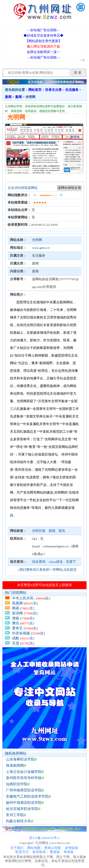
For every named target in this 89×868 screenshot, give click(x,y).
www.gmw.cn (41, 248)
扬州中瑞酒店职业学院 (24, 803)
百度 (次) (23, 643)
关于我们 (17, 848)
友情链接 (71, 848)
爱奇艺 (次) (25, 628)
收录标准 (39, 852)
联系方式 (22, 852)
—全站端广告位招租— (43, 30)
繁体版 (55, 852)
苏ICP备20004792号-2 (44, 838)
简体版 (69, 852)
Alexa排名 (56, 562)
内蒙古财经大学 (18, 821)
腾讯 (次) (23, 623)
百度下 (71, 562)
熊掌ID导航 (53, 848)
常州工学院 (15, 815)
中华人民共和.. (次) (31, 598)
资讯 (62, 531)
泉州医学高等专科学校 (24, 778)
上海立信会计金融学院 (24, 772)
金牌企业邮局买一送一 (43, 52)
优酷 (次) (23, 638)
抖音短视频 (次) (28, 633)
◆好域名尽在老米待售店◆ (43, 36)
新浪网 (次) (25, 613)
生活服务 (72, 90)
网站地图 (34, 848)
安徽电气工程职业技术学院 (27, 796)
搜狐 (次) (23, 618)
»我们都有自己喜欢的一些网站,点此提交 (47, 570)
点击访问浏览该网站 (23, 188)
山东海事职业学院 (20, 759)
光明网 (37, 240)
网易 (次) (23, 608)
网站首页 (35, 90)
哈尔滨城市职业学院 (22, 809)
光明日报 (39, 531)
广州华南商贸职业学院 (24, 790)
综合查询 (39, 562)
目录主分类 (53, 90)
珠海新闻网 (15, 765)
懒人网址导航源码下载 (43, 47)
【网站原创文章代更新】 (43, 41)
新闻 (8, 97)
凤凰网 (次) (25, 603)
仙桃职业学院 (17, 784)
